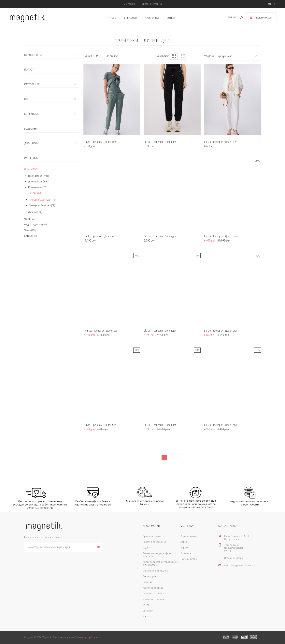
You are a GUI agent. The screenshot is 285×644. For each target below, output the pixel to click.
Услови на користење (154, 599)
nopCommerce (94, 637)
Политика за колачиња (154, 542)
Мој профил (129, 4)
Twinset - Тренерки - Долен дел (100, 331)
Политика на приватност (155, 593)
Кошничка (186, 553)
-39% (197, 350)
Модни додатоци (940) (36, 224)
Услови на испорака (153, 588)
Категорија (32, 84)
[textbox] (228, 18)
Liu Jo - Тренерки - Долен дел (160, 142)
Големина (31, 129)
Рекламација (149, 576)
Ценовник (148, 582)
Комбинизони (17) (37, 187)
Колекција (31, 114)
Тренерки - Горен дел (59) (42, 205)
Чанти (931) (30, 219)
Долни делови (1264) (39, 182)
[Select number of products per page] (99, 56)
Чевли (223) (30, 230)
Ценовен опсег (34, 55)
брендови (131, 18)
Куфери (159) (31, 236)
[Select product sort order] (238, 56)
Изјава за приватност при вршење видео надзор (160, 563)
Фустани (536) (35, 212)
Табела (174, 56)
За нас (146, 605)
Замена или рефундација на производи (157, 555)
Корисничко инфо (189, 536)
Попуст (29, 70)
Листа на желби (189, 559)
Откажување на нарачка (155, 571)
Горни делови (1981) (38, 176)
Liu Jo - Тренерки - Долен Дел (100, 142)
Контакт (147, 616)
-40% (257, 161)
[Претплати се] (64, 547)
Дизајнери (31, 143)
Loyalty (146, 548)
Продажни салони (152, 536)
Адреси (184, 542)
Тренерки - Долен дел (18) (42, 200)
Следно (181, 458)
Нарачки (185, 548)
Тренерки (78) (35, 193)
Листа (183, 56)
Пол (27, 99)
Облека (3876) (31, 169)
